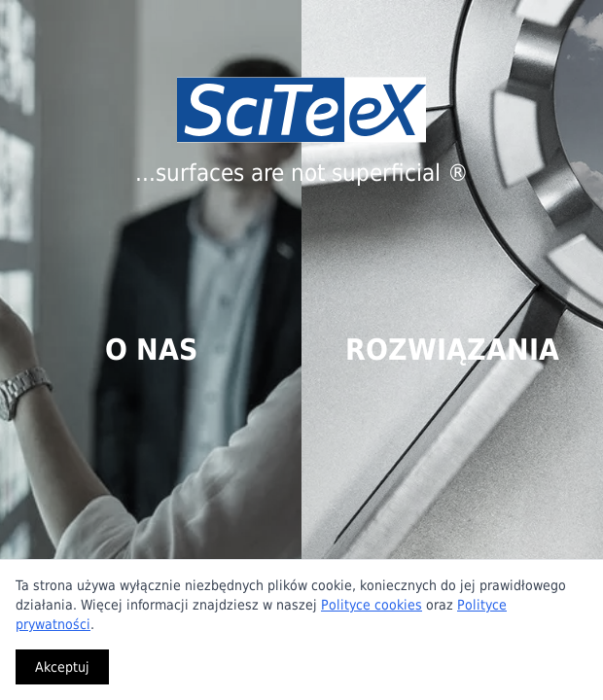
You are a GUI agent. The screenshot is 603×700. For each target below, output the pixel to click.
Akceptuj (62, 667)
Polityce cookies (372, 605)
